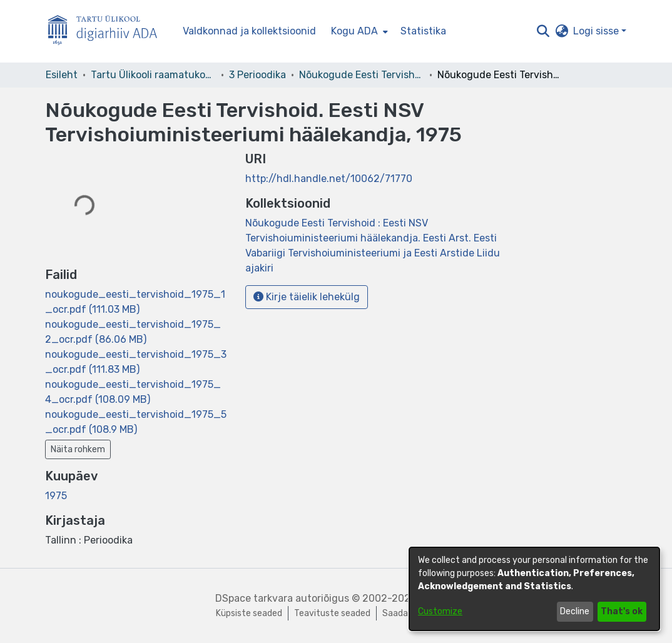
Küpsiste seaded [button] (249, 613)
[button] (543, 31)
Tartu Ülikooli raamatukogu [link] (153, 75)
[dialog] (534, 589)
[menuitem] (358, 31)
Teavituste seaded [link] (332, 613)
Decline (575, 611)
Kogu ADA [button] (354, 31)
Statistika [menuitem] (423, 31)
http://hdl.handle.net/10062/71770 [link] (329, 179)
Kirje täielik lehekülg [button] (307, 297)
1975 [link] (56, 496)
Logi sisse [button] (597, 31)
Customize (440, 611)
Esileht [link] (62, 75)
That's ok (622, 611)
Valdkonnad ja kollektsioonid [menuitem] (249, 31)
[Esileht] (108, 32)
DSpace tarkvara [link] (254, 598)
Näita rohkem (78, 449)
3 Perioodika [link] (257, 75)
